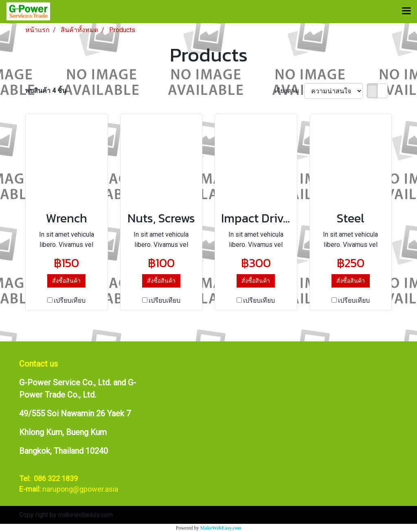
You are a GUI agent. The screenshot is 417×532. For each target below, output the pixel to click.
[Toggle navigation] (406, 11)
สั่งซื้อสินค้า (66, 281)
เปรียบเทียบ (70, 300)
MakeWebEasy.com (221, 528)
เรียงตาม (289, 91)
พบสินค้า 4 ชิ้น (46, 91)
